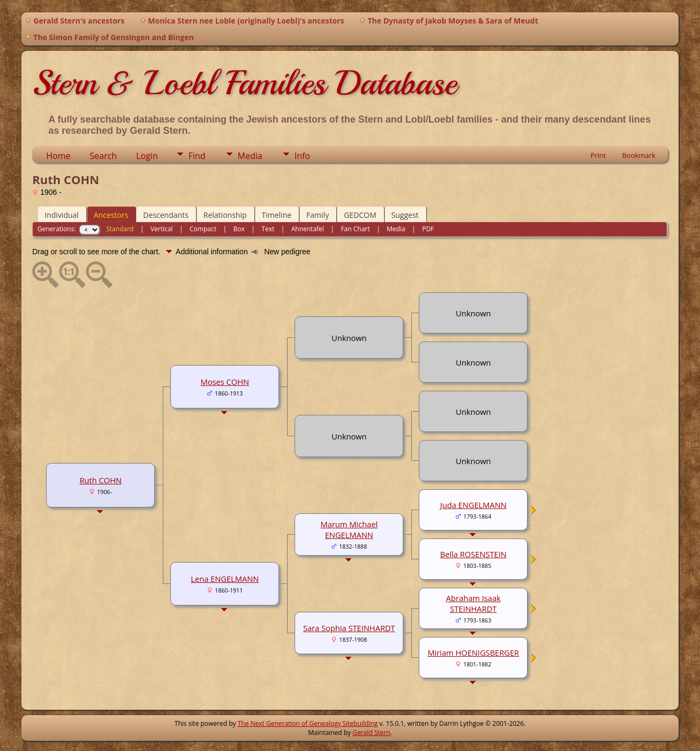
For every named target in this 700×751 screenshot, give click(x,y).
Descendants (165, 215)
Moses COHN (225, 382)
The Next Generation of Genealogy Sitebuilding (308, 723)
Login (147, 156)
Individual (62, 215)
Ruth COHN (101, 480)
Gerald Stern (371, 733)
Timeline (277, 215)
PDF (428, 229)
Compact (203, 229)
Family (318, 215)
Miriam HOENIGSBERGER (473, 653)
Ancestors (111, 215)
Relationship (225, 215)
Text (268, 229)
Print (598, 155)
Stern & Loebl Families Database (244, 83)
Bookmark (638, 155)
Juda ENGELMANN (473, 505)
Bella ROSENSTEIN (473, 554)
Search (104, 156)
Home (58, 156)
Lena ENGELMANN (225, 579)
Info (302, 156)
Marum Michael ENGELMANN (349, 529)
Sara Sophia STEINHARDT (349, 628)
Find (197, 156)
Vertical (162, 229)
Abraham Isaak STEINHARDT (473, 603)
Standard (120, 229)
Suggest (405, 215)
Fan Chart (355, 229)
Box (239, 229)
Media (250, 156)
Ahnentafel (308, 229)
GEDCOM (360, 215)
